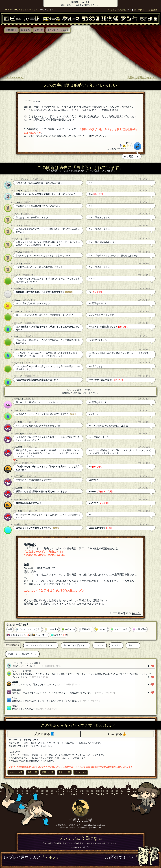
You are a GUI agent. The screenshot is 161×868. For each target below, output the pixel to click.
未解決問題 (11, 30)
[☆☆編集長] (35, 663)
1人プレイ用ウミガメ (32, 857)
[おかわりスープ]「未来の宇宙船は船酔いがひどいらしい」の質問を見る (81, 171)
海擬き (19, 524)
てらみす (19, 202)
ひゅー (19, 463)
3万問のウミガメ (131, 857)
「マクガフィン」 (23, 179)
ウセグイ (86, 847)
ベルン (130, 143)
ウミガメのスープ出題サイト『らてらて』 (22, 10)
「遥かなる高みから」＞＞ (142, 78)
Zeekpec (19, 300)
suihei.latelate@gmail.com (94, 825)
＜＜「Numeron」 (14, 78)
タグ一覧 (39, 30)
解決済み (25, 30)
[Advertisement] (80, 53)
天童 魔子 (20, 422)
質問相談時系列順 (12, 645)
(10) (122, 426)
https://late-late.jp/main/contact (89, 827)
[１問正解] (27, 671)
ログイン (142, 10)
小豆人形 (20, 399)
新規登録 (153, 10)
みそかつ (19, 275)
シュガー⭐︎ (20, 323)
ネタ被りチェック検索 (58, 30)
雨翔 (18, 288)
